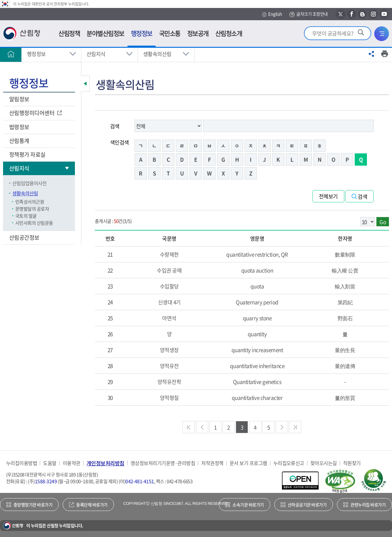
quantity (257, 334)
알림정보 (20, 99)
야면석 (169, 318)
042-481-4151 (140, 481)
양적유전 (169, 366)
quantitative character (257, 398)
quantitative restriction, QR (257, 254)
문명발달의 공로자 (32, 209)
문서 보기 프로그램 (248, 463)
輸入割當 (345, 286)
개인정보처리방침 (105, 463)
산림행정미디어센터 (32, 113)
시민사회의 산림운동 (34, 223)
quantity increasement (257, 350)
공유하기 (372, 54)
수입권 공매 (169, 270)
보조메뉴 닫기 (85, 84)
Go (383, 222)
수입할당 (169, 286)
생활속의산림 (157, 54)
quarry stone (257, 318)
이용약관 (72, 463)
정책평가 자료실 (27, 154)
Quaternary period (257, 302)
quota (257, 286)
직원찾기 (352, 463)
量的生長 (345, 350)
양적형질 (169, 398)
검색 (115, 126)
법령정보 (20, 127)
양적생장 (169, 350)
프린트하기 (385, 54)
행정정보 (36, 54)
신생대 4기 (169, 302)
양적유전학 (169, 382)
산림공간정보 (25, 237)
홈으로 (11, 54)
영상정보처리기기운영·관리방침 (163, 463)
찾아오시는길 (324, 463)
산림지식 (96, 54)
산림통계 (20, 141)
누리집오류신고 (289, 463)
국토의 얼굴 (26, 216)
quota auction (257, 270)
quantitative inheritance (257, 366)
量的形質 (345, 398)
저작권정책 (212, 463)
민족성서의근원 (30, 202)
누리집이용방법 (22, 463)
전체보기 (328, 196)
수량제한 (169, 254)
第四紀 (345, 302)
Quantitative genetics (257, 382)
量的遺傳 (345, 366)
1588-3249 (46, 481)
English (272, 14)
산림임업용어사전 (29, 183)
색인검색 (120, 142)
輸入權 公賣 (345, 270)
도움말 (50, 463)
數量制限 (345, 254)
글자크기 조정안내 (308, 14)
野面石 (345, 318)
